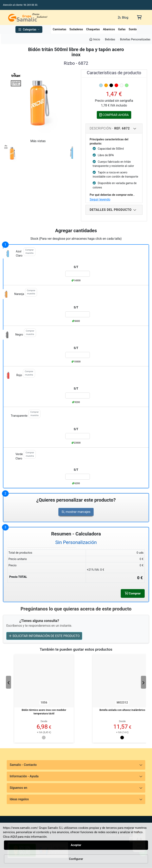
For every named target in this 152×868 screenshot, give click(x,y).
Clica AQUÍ (10, 837)
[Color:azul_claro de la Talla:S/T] (78, 274)
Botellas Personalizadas (135, 39)
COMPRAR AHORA (114, 115)
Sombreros (136, 29)
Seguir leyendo (100, 199)
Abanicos (109, 29)
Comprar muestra (29, 252)
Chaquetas (93, 29)
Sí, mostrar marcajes (76, 512)
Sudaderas (76, 29)
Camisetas (59, 29)
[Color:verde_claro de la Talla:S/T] (78, 477)
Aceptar (76, 845)
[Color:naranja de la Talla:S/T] (78, 314)
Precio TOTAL (18, 577)
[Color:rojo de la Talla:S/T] (78, 395)
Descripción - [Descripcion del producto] (110, 128)
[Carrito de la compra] (139, 17)
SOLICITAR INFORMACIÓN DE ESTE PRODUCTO (44, 636)
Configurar (76, 859)
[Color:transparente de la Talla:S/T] (78, 436)
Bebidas (110, 39)
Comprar (132, 593)
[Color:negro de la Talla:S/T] (78, 355)
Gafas (122, 29)
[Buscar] (76, 17)
